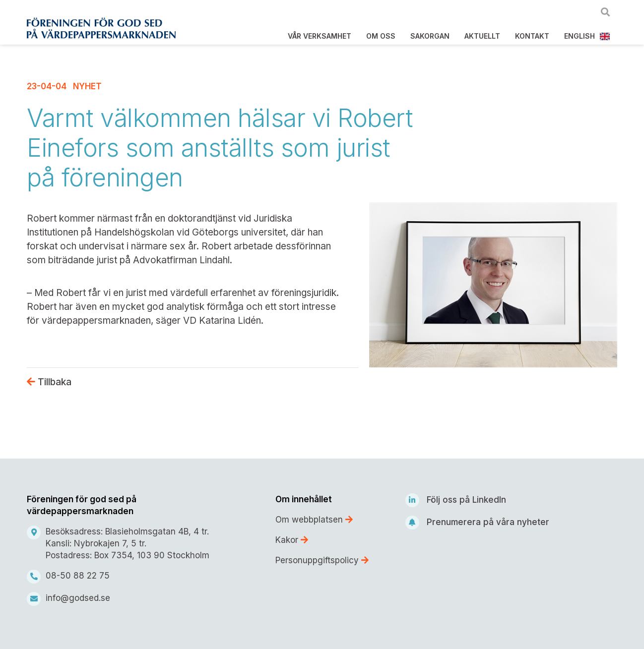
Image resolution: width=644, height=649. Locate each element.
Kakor (292, 540)
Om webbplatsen (314, 520)
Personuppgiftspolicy (322, 560)
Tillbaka (49, 382)
